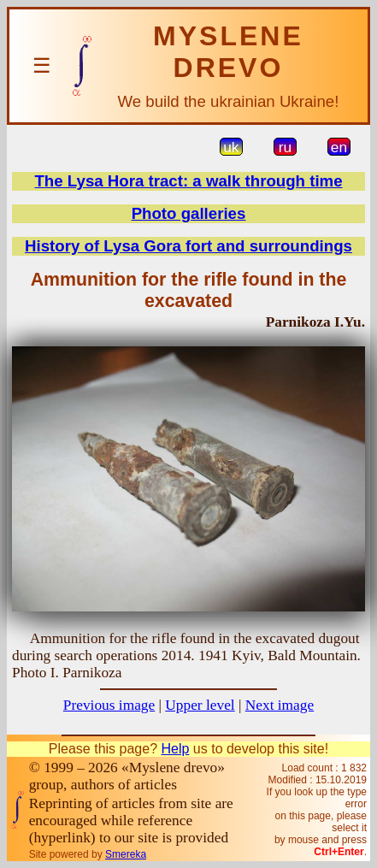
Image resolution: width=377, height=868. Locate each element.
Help (175, 749)
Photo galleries (189, 213)
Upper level (200, 705)
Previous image (109, 705)
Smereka (126, 854)
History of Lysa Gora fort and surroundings (188, 246)
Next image (280, 705)
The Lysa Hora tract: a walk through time (188, 181)
